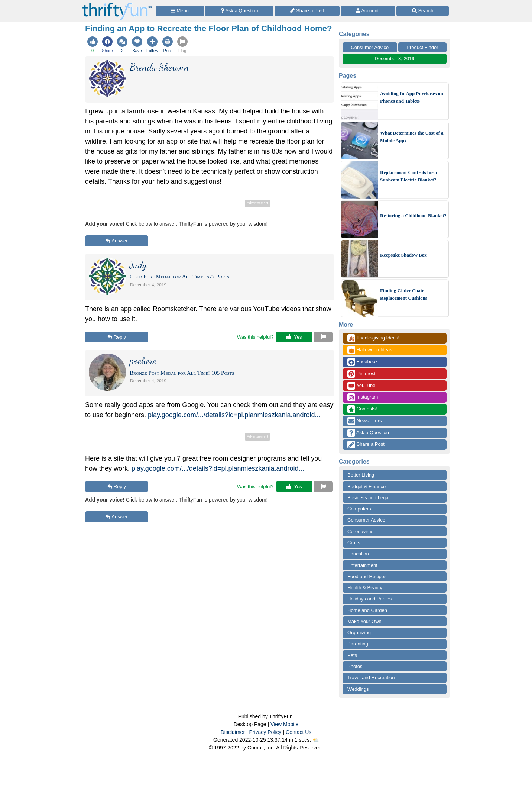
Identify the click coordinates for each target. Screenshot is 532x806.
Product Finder (422, 47)
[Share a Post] (307, 11)
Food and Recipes (367, 576)
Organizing (359, 633)
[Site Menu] (180, 11)
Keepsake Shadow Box (403, 255)
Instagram (363, 397)
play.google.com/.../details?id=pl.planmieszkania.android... (234, 415)
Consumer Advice (370, 47)
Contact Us (299, 732)
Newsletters (365, 421)
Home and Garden (367, 610)
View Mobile (284, 724)
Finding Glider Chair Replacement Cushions (404, 294)
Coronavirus (360, 531)
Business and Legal (368, 498)
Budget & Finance (366, 486)
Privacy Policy (265, 732)
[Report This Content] (323, 337)
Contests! (362, 409)
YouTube (361, 386)
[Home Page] (117, 4)
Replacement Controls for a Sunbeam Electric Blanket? (408, 176)
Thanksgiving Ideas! (373, 338)
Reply (117, 337)
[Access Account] (368, 11)
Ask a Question (368, 433)
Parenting (358, 644)
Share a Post (366, 444)
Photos (355, 666)
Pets (352, 655)
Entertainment (362, 565)
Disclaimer (233, 732)
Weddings (358, 689)
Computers (359, 509)
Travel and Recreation (371, 678)
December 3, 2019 (395, 59)
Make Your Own (364, 621)
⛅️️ (316, 740)
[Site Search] (423, 11)
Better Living (361, 475)
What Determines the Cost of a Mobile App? (412, 137)
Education (358, 554)
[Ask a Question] (239, 11)
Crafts (354, 543)
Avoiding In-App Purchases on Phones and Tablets (412, 97)
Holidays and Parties (369, 599)
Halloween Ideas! (370, 350)
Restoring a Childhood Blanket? (413, 215)
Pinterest (361, 374)
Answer (116, 241)
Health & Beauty (365, 588)
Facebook (363, 362)
